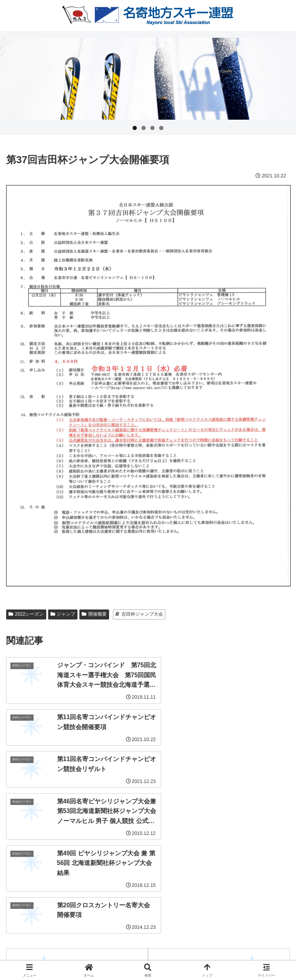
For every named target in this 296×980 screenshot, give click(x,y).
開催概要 (94, 614)
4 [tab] (161, 128)
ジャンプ (63, 614)
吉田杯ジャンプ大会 (139, 614)
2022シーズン (26, 614)
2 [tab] (144, 128)
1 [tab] (135, 128)
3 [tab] (152, 128)
